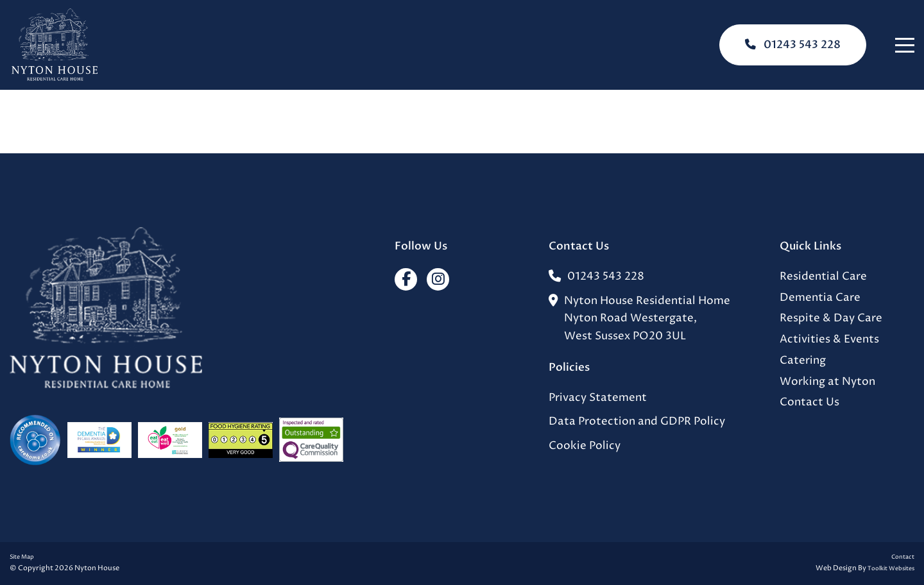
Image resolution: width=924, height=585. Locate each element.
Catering (803, 361)
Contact (903, 557)
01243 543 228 (793, 45)
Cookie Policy (585, 446)
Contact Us (809, 403)
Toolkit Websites (891, 569)
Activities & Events (829, 340)
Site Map (22, 557)
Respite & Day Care (831, 318)
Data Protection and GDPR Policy (637, 422)
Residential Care (823, 277)
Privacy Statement (598, 398)
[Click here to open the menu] (905, 45)
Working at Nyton (827, 382)
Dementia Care (820, 298)
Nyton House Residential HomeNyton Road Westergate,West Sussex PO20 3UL (639, 319)
